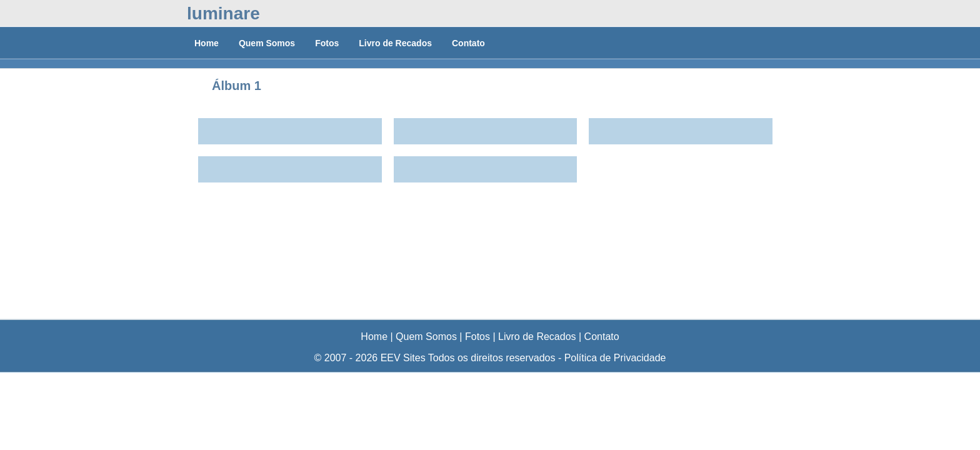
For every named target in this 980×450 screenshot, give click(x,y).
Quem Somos (267, 43)
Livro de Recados (395, 43)
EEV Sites (403, 358)
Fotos (327, 43)
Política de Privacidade (615, 358)
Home (207, 43)
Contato (468, 43)
